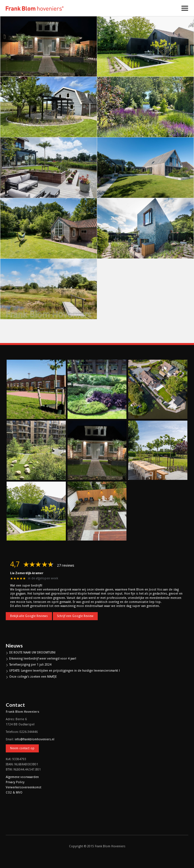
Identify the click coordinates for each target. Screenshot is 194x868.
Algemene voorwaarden (22, 777)
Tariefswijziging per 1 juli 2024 (30, 665)
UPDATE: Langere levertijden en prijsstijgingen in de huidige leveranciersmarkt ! (65, 671)
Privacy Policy (15, 782)
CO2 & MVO (14, 793)
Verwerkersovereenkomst (24, 787)
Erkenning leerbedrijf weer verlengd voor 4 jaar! (43, 659)
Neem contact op (22, 748)
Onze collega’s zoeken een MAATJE (33, 677)
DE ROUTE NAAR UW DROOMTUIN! (32, 653)
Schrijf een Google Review (75, 616)
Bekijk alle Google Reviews (29, 616)
